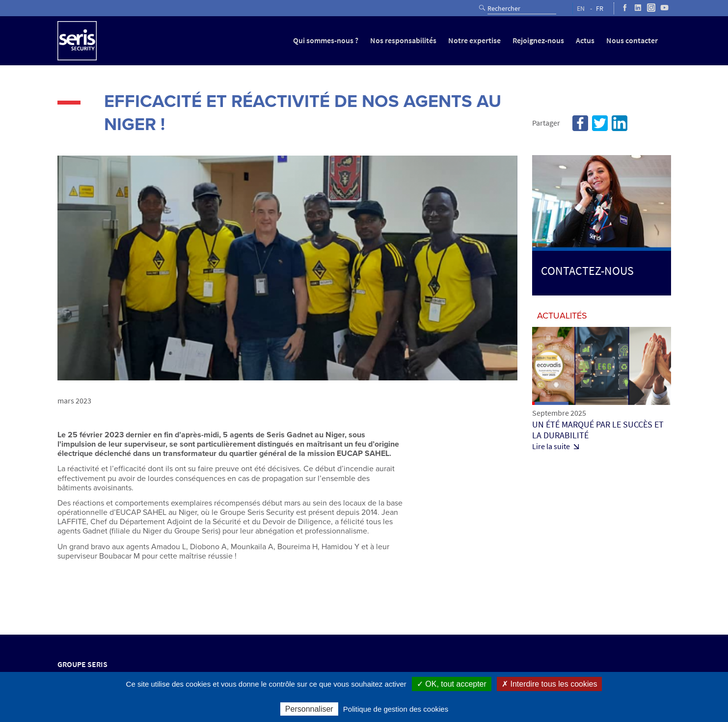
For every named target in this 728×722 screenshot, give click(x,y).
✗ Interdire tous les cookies (549, 684)
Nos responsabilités (403, 40)
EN (581, 9)
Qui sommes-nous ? (326, 40)
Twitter (600, 123)
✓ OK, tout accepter (452, 684)
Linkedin (620, 123)
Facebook (580, 123)
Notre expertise (474, 40)
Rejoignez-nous (538, 40)
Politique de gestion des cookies (396, 709)
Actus (585, 40)
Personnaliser (309, 709)
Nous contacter (632, 40)
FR (600, 9)
